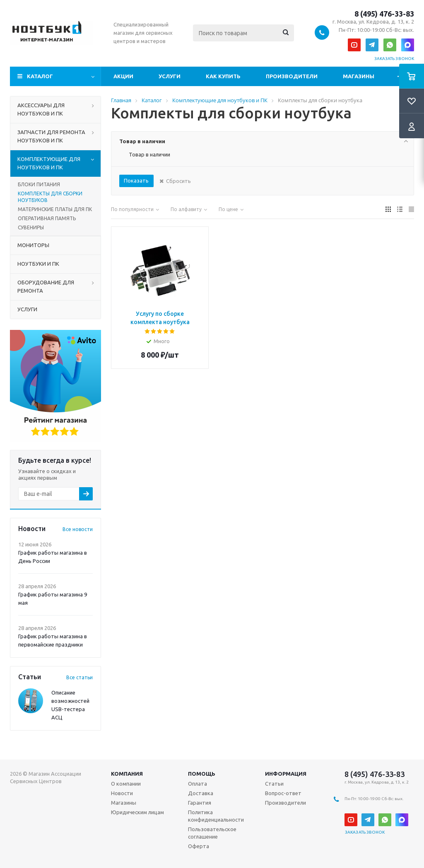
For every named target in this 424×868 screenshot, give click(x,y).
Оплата (198, 784)
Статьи (274, 784)
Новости (122, 793)
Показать (136, 180)
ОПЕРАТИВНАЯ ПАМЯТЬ (47, 218)
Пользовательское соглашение (212, 833)
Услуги (170, 76)
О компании (126, 784)
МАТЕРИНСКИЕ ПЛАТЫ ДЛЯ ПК (55, 209)
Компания (127, 774)
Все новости (78, 529)
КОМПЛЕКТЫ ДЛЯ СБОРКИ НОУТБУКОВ (50, 197)
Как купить (223, 76)
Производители (292, 76)
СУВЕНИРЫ (31, 227)
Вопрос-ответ (283, 793)
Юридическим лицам (137, 812)
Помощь (202, 774)
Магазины (359, 76)
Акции (123, 76)
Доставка (201, 793)
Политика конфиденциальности (216, 816)
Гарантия (200, 803)
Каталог (40, 76)
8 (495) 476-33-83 (384, 14)
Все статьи (79, 677)
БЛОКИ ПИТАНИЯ (39, 184)
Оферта (199, 846)
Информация (286, 774)
